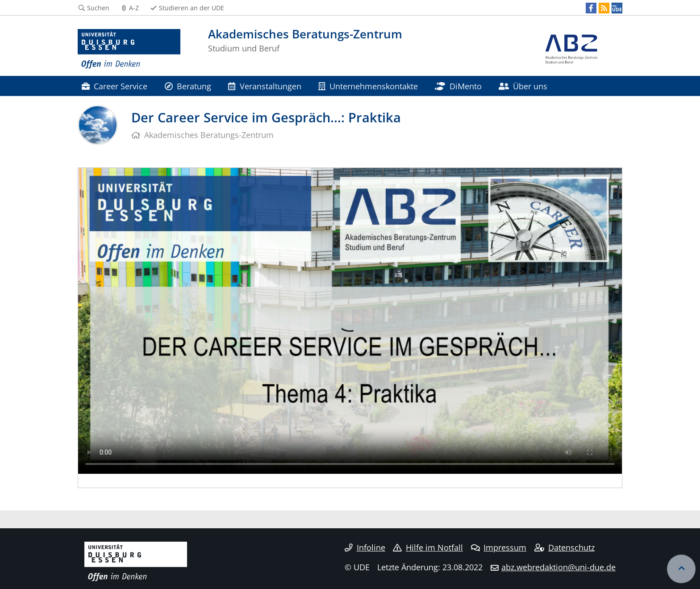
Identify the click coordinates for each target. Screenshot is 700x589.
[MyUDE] (617, 8)
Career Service (115, 86)
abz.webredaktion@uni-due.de (558, 567)
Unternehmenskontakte (368, 86)
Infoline (365, 547)
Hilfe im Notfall (428, 547)
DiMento (458, 86)
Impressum (499, 547)
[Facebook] (591, 8)
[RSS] (604, 8)
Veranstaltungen (265, 86)
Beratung (188, 86)
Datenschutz (565, 547)
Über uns (523, 86)
